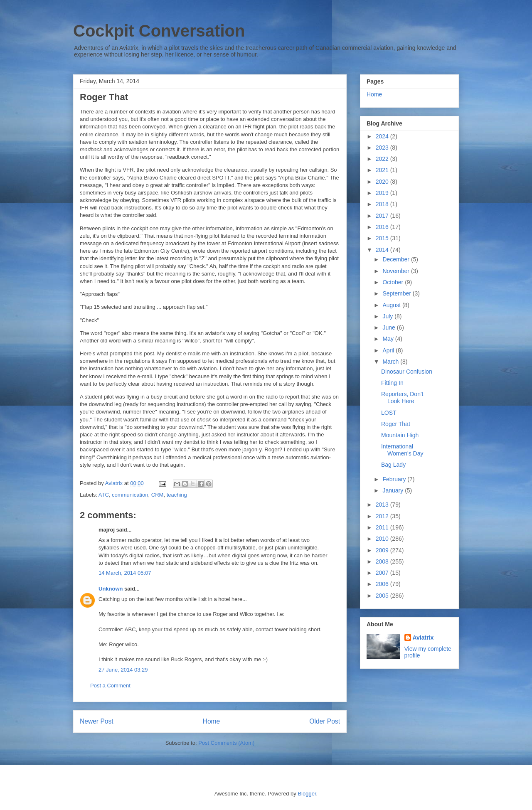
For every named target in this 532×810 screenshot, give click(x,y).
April (389, 350)
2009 (383, 550)
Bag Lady (393, 465)
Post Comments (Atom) (226, 743)
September (397, 293)
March (391, 362)
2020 (383, 182)
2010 (383, 539)
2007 (383, 573)
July (388, 316)
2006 (383, 584)
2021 (383, 170)
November (397, 271)
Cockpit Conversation (159, 31)
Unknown (111, 589)
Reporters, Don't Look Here (402, 398)
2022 (383, 159)
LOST (389, 413)
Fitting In (392, 383)
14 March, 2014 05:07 (125, 573)
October (394, 282)
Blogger (307, 794)
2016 (383, 227)
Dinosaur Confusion (407, 372)
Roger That (396, 424)
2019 (383, 193)
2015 (383, 238)
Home (212, 721)
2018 (383, 204)
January (394, 490)
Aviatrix (423, 638)
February (395, 479)
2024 (383, 136)
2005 (383, 596)
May (389, 339)
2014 (383, 250)
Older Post (325, 721)
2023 (383, 148)
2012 (383, 516)
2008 (383, 561)
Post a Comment (110, 686)
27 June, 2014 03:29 (123, 670)
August (392, 305)
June (389, 327)
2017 (383, 216)
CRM (158, 495)
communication (130, 495)
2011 (383, 527)
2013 (383, 505)
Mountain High (400, 435)
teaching (177, 495)
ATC (104, 495)
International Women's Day (402, 450)
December (397, 259)
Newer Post (97, 721)
